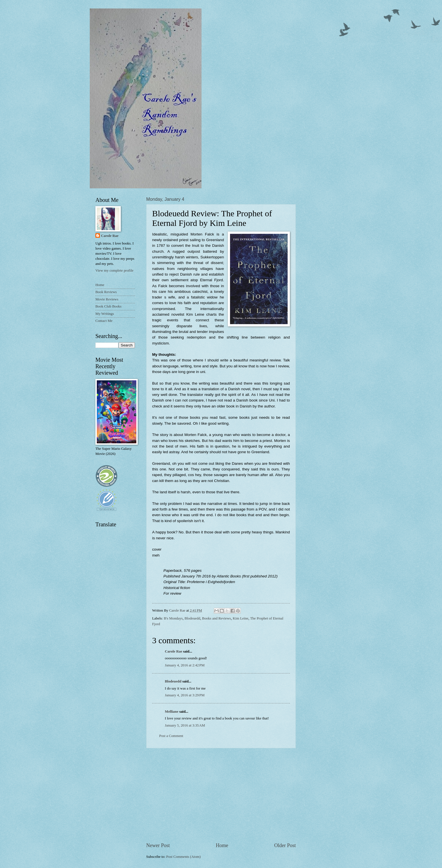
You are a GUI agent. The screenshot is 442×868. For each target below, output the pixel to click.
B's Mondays (173, 618)
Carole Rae (174, 651)
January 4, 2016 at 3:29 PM (185, 695)
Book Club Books (108, 306)
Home (222, 845)
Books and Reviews (216, 618)
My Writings (105, 314)
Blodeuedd (192, 618)
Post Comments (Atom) (183, 857)
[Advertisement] (221, 795)
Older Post (285, 845)
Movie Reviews (107, 299)
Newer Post (158, 845)
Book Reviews (106, 292)
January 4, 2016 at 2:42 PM (185, 665)
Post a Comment (171, 736)
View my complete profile (114, 271)
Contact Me (104, 321)
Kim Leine (241, 618)
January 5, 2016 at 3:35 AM (185, 725)
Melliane (172, 712)
